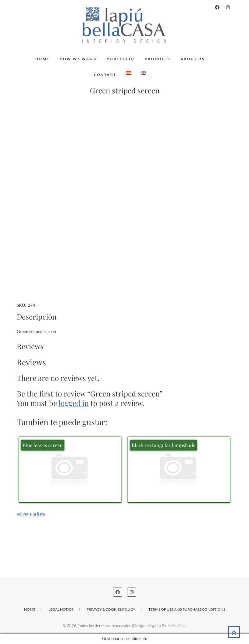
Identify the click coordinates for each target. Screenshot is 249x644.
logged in (74, 403)
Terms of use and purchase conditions (187, 609)
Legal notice (61, 609)
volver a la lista (31, 514)
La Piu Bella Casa (172, 626)
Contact (105, 75)
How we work (78, 59)
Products (158, 59)
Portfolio (121, 59)
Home (43, 59)
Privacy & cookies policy (111, 609)
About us (192, 59)
